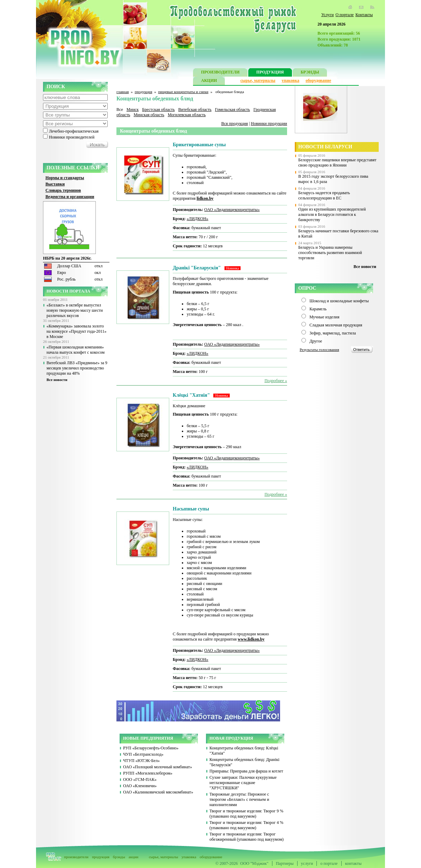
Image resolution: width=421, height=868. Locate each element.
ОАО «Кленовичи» (140, 786)
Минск (133, 110)
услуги (307, 863)
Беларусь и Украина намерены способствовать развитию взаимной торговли (330, 253)
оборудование (318, 80)
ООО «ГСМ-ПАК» (140, 779)
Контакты (364, 15)
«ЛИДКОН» (198, 219)
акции (134, 857)
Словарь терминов (63, 190)
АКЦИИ (209, 81)
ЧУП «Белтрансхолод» (143, 754)
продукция (143, 92)
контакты (353, 863)
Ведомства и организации (70, 197)
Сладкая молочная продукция (336, 325)
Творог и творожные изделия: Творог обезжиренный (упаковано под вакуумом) (247, 837)
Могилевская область (187, 115)
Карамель (318, 309)
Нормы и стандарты (65, 178)
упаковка (290, 80)
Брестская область (158, 110)
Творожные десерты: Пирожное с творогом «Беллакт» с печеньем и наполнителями (239, 799)
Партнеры (285, 863)
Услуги (328, 15)
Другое (316, 341)
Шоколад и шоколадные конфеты (339, 301)
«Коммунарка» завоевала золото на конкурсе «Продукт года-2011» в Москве (76, 331)
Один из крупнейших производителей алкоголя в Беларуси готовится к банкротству (332, 214)
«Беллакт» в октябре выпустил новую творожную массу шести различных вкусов (75, 310)
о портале (329, 863)
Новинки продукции (269, 124)
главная (123, 92)
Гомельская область (233, 110)
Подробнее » (276, 381)
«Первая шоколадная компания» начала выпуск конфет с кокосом (76, 350)
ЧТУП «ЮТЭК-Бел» (141, 761)
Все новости (57, 380)
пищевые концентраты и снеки (183, 92)
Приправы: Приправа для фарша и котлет (246, 771)
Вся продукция (235, 124)
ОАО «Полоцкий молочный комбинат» (158, 767)
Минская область (149, 115)
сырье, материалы (258, 80)
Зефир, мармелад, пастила (333, 333)
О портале (344, 15)
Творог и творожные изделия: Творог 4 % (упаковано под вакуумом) (246, 825)
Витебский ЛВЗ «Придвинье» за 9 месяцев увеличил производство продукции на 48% (77, 368)
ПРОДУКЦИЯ (270, 73)
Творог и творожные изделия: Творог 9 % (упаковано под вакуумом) (246, 814)
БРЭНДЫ (310, 73)
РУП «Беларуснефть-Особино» (151, 748)
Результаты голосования (319, 350)
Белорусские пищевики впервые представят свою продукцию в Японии (337, 163)
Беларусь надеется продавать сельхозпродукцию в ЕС (324, 195)
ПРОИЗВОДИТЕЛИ (220, 73)
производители (76, 857)
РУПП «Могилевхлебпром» (148, 773)
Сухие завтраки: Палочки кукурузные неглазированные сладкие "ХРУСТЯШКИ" (243, 783)
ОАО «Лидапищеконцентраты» (232, 210)
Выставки (55, 184)
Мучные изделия (324, 317)
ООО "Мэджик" (254, 863)
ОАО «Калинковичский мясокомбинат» (158, 792)
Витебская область (195, 110)
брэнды (119, 857)
